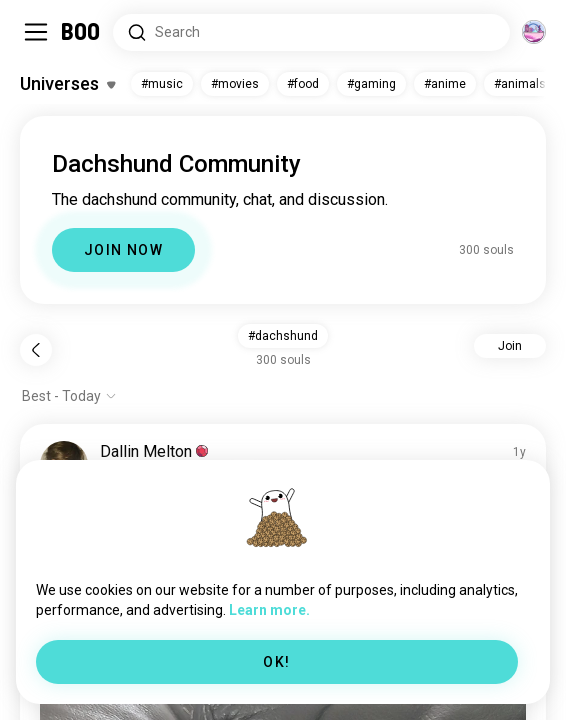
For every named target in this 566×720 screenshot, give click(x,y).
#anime (445, 84)
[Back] (36, 350)
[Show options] (69, 396)
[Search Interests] (311, 32)
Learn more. (269, 610)
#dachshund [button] (283, 336)
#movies (235, 84)
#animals (520, 84)
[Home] (81, 32)
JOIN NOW (123, 250)
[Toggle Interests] (67, 84)
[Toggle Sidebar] (36, 32)
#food (303, 84)
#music (162, 84)
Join (510, 346)
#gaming (371, 84)
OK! (276, 662)
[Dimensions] (534, 32)
